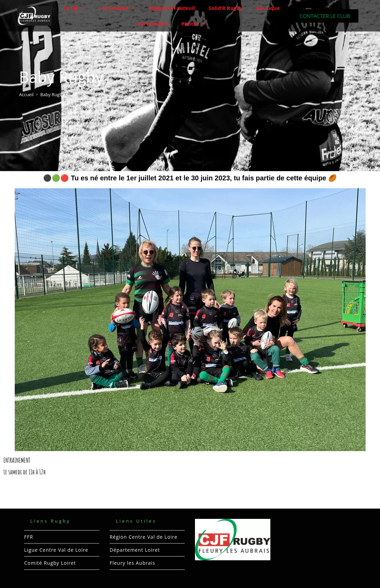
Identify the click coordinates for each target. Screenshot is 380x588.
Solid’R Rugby (226, 8)
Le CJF (74, 8)
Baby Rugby (52, 94)
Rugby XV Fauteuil (171, 8)
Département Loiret (135, 550)
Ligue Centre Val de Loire (56, 550)
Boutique (268, 8)
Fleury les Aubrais (132, 563)
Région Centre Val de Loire (144, 537)
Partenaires (153, 24)
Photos (193, 24)
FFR (28, 537)
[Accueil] (26, 94)
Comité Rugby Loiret (50, 563)
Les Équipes (117, 8)
